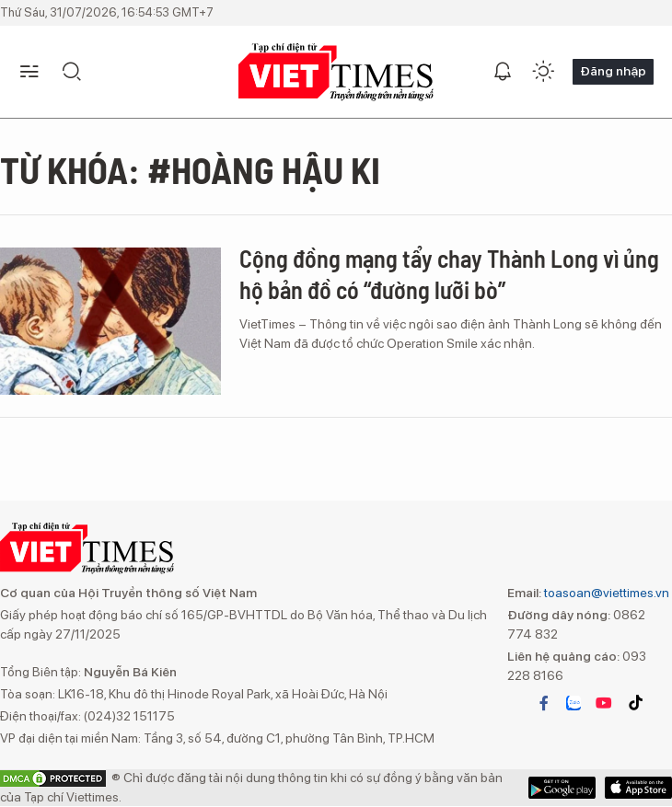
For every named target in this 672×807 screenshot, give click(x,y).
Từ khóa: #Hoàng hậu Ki (190, 169)
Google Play (638, 788)
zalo (574, 703)
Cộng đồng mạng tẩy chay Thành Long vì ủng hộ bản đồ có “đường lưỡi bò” (449, 274)
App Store (562, 788)
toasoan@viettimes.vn (605, 593)
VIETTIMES (336, 72)
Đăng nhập (613, 71)
